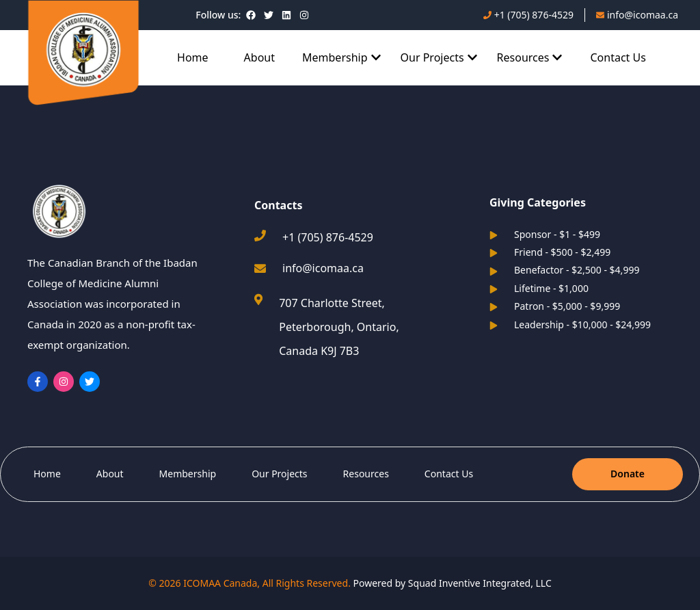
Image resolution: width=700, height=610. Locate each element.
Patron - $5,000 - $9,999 (555, 306)
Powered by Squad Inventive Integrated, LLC (453, 583)
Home (193, 57)
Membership (188, 474)
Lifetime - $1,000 (539, 288)
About (259, 57)
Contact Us (618, 57)
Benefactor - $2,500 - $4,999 (564, 270)
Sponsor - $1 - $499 (545, 234)
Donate (628, 474)
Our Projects (279, 474)
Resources (366, 474)
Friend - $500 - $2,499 (550, 252)
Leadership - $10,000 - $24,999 (570, 324)
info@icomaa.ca (323, 268)
